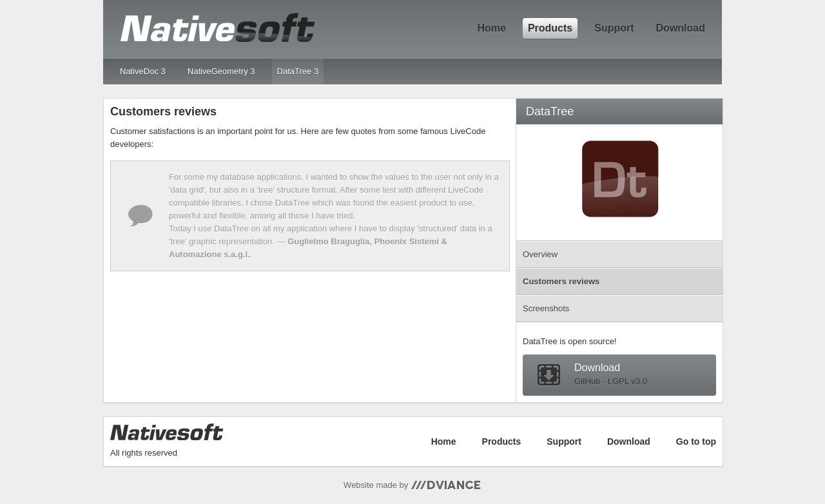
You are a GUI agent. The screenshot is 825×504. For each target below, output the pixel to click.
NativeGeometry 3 (221, 71)
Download (681, 28)
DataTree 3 (298, 71)
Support (614, 28)
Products (550, 28)
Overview (540, 254)
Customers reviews (561, 281)
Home (491, 28)
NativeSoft (217, 28)
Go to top (696, 441)
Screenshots (546, 308)
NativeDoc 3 (143, 71)
